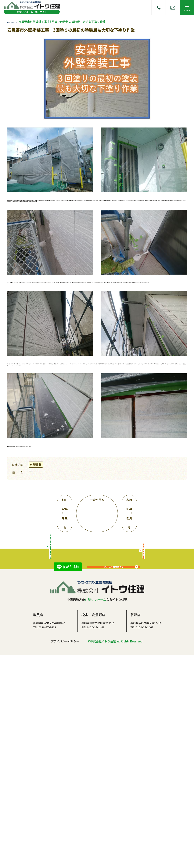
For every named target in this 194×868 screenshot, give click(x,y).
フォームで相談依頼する (113, 667)
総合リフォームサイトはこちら (50, 758)
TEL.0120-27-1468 (44, 840)
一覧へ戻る (97, 603)
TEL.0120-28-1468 (93, 840)
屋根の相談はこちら (144, 758)
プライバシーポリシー (65, 854)
